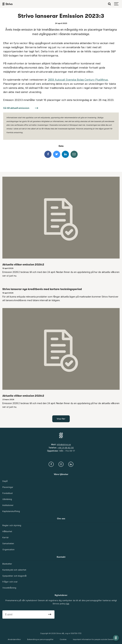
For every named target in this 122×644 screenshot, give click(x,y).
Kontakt (61, 557)
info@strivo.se (64, 444)
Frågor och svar (10, 582)
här (68, 604)
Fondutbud (7, 493)
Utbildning (7, 499)
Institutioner (8, 505)
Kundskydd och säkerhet (14, 570)
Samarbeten (8, 543)
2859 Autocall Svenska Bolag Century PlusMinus (78, 80)
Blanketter (7, 564)
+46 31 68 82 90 (66, 448)
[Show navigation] (116, 4)
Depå (5, 481)
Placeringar (8, 487)
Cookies (63, 639)
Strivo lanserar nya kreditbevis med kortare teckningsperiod (42, 289)
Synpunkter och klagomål (14, 576)
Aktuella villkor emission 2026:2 (23, 264)
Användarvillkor (14, 639)
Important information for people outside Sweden (94, 639)
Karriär (6, 537)
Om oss (61, 519)
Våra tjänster (61, 474)
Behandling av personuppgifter (40, 639)
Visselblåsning (9, 588)
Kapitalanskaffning (11, 511)
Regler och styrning (12, 525)
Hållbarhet (7, 531)
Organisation (8, 550)
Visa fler (61, 419)
